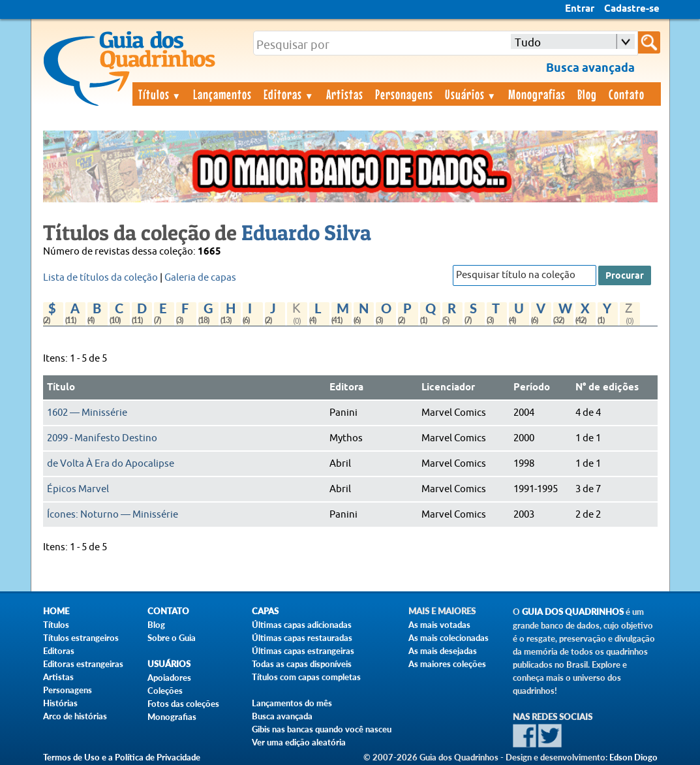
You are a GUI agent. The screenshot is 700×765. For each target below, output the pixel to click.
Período (532, 388)
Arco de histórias (75, 716)
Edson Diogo (633, 757)
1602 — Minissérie (87, 413)
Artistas (345, 94)
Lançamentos (222, 94)
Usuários (471, 94)
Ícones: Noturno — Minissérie (113, 515)
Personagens (404, 94)
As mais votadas (439, 625)
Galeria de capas (200, 278)
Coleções (165, 691)
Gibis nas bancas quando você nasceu (322, 729)
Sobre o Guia (172, 638)
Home (56, 611)
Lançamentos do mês (292, 703)
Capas (265, 611)
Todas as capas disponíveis (302, 664)
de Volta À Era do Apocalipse (111, 464)
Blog (587, 94)
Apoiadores (169, 678)
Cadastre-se (632, 9)
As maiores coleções (447, 664)
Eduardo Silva (306, 232)
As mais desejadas (443, 651)
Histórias (60, 703)
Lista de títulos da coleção (100, 278)
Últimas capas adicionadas (302, 625)
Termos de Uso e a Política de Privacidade (122, 757)
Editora (346, 388)
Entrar (580, 9)
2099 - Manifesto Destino (102, 438)
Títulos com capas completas (306, 677)
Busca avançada (282, 716)
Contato (627, 94)
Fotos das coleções (183, 704)
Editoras (289, 94)
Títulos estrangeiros (81, 638)
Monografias (537, 94)
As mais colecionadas (449, 638)
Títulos (160, 94)
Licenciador (448, 388)
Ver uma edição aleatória (299, 742)
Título (61, 388)
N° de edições (607, 388)
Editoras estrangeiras (83, 664)
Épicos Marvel (78, 489)
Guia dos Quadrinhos (573, 612)
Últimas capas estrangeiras (303, 651)
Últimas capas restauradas (302, 638)
